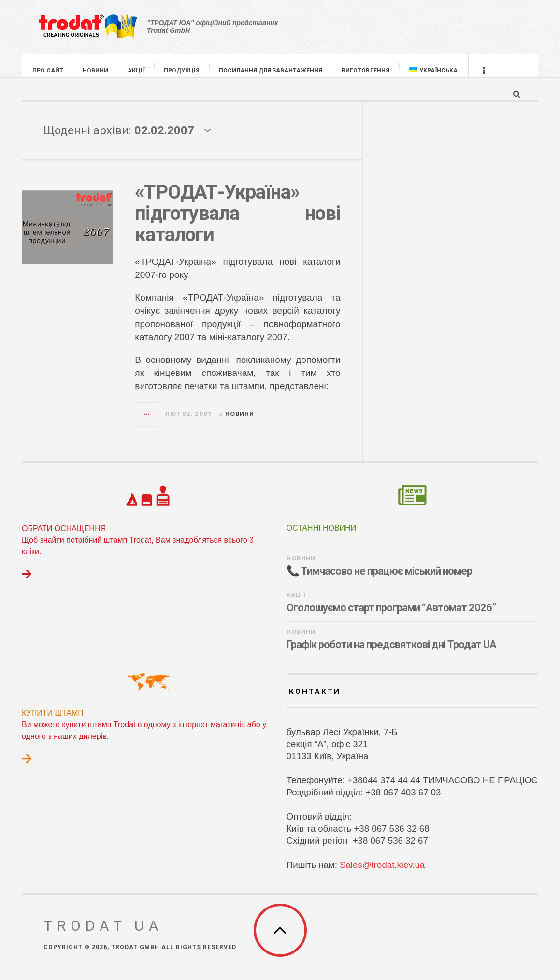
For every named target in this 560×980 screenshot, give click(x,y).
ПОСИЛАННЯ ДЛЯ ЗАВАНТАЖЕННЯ (271, 71)
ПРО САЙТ (48, 71)
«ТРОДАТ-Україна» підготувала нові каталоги (237, 223)
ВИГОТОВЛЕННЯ (366, 71)
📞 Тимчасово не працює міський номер (379, 581)
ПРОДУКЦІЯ (182, 71)
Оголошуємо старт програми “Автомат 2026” (391, 617)
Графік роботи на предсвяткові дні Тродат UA (391, 654)
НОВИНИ (96, 71)
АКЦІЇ (136, 71)
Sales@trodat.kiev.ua (382, 874)
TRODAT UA (103, 935)
